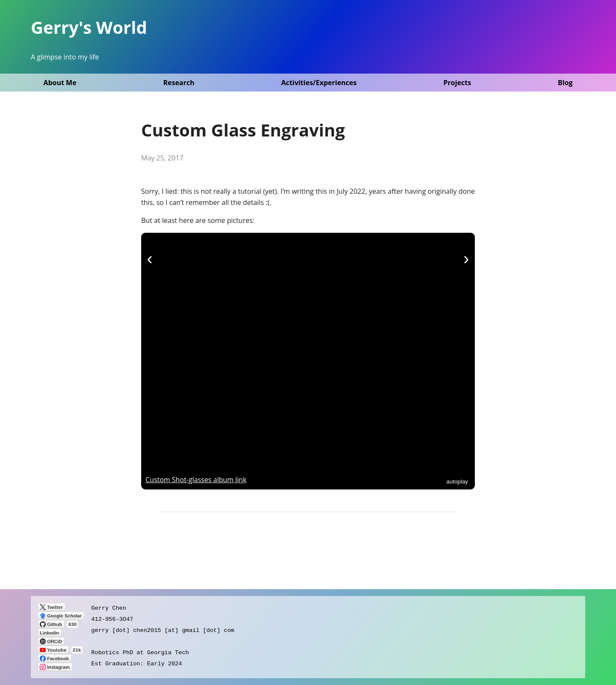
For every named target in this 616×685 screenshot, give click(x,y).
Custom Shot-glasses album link (196, 480)
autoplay (457, 482)
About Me (60, 83)
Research (179, 83)
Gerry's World (89, 27)
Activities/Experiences (319, 83)
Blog (565, 83)
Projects (458, 83)
